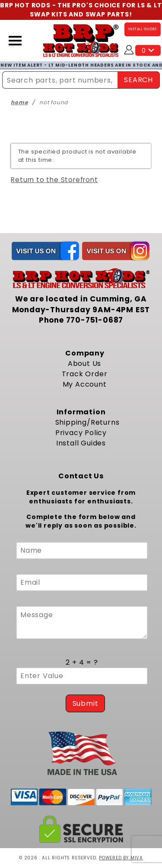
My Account (85, 384)
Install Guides (81, 443)
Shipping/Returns (87, 422)
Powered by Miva (121, 858)
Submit (86, 703)
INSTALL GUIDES (143, 29)
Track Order (85, 374)
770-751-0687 (95, 320)
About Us (84, 364)
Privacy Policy (81, 433)
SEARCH (138, 80)
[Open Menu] (15, 41)
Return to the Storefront (54, 180)
